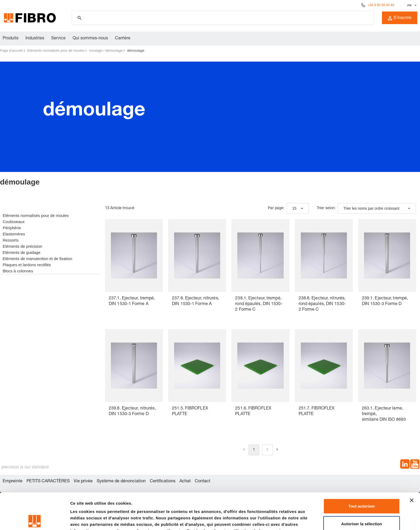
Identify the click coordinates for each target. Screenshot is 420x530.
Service (58, 39)
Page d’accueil (11, 50)
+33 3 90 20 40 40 (381, 5)
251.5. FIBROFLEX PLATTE (190, 411)
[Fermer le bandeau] (412, 464)
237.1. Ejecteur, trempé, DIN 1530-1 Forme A (132, 301)
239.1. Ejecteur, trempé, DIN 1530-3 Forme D (385, 301)
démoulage (136, 50)
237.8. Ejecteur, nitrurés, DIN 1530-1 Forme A (196, 301)
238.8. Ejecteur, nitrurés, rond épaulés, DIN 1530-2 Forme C (322, 304)
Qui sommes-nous (90, 39)
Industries (35, 39)
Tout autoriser (362, 469)
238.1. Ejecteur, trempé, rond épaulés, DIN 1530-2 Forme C (259, 304)
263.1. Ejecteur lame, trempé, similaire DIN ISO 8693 (384, 414)
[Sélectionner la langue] (411, 5)
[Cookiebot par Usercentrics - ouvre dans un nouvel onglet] (35, 520)
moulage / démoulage (106, 50)
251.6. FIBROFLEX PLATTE (253, 411)
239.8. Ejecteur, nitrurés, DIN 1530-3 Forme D (132, 411)
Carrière (123, 39)
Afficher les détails (88, 519)
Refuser (362, 504)
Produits (11, 39)
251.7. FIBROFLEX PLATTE (317, 411)
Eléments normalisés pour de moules (56, 50)
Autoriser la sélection (362, 487)
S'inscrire (400, 18)
